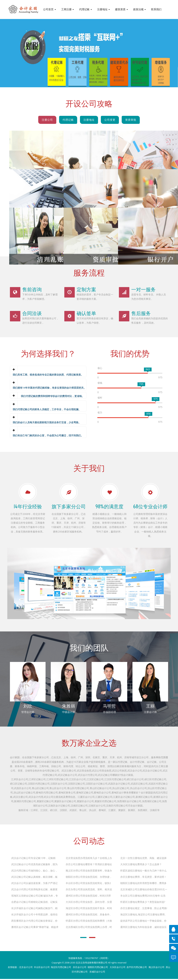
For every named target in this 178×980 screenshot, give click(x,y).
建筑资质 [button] (122, 9)
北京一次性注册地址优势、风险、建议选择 (143, 859)
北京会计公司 (26, 968)
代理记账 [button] (86, 9)
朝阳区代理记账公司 (98, 968)
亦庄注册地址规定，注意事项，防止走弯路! (144, 909)
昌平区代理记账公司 (137, 968)
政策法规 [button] (140, 9)
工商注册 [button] (68, 9)
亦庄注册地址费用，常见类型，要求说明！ (143, 878)
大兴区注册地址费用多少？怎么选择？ (141, 865)
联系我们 (156, 9)
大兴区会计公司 (118, 968)
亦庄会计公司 (80, 968)
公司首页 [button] (50, 9)
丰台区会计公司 (42, 968)
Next (150, 46)
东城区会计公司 (97, 973)
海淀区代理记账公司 (61, 968)
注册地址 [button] (104, 9)
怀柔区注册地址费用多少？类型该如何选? (143, 903)
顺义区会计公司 (157, 968)
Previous (28, 46)
